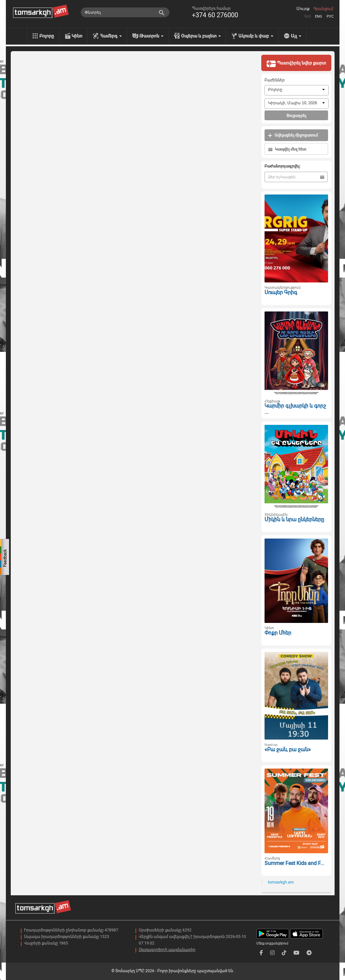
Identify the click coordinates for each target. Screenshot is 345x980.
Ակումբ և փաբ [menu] (256, 36)
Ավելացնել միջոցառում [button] (293, 135)
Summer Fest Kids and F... (294, 863)
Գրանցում (323, 9)
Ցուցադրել (296, 116)
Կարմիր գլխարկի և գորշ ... (295, 409)
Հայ (307, 16)
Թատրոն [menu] (151, 36)
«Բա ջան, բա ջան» (288, 749)
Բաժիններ (275, 80)
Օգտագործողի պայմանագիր (167, 950)
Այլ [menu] (296, 36)
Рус (330, 16)
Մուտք (303, 9)
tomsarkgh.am (281, 882)
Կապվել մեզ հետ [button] (287, 149)
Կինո (77, 36)
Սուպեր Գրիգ (281, 292)
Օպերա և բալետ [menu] (201, 36)
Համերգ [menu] (111, 36)
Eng (319, 16)
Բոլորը (47, 36)
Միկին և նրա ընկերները (294, 519)
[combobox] (297, 90)
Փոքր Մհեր (278, 633)
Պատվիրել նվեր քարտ (296, 64)
